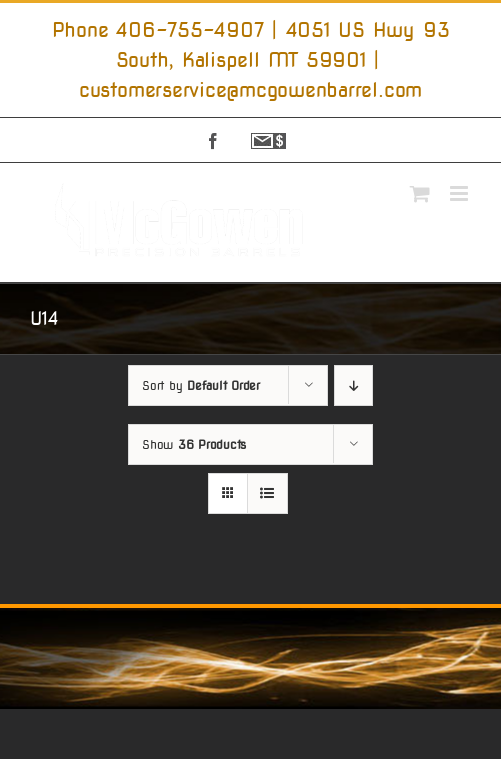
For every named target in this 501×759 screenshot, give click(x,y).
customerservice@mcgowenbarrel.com (250, 90)
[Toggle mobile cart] (420, 193)
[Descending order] (353, 385)
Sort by (201, 385)
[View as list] (267, 493)
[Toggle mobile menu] (460, 193)
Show (194, 444)
